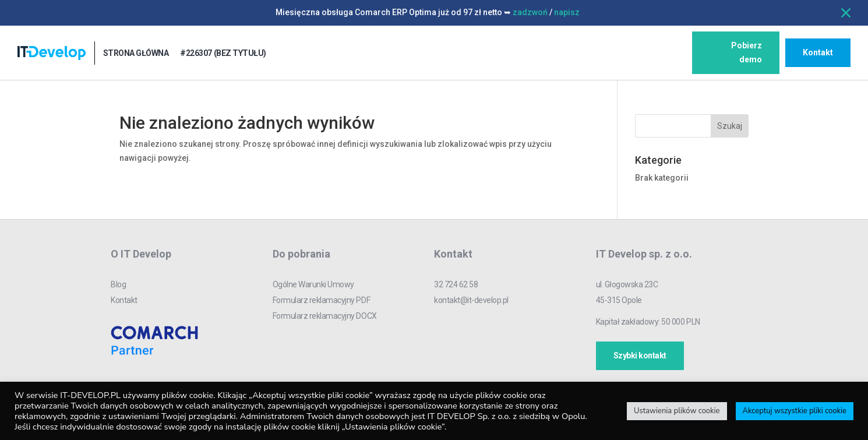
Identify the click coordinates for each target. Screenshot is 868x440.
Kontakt (818, 52)
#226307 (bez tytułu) (223, 53)
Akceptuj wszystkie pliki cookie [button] (795, 411)
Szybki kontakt (640, 355)
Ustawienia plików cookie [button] (677, 411)
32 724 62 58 (456, 284)
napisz (567, 12)
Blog (118, 284)
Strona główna (136, 53)
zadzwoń (530, 12)
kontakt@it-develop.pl (471, 300)
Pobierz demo (747, 52)
